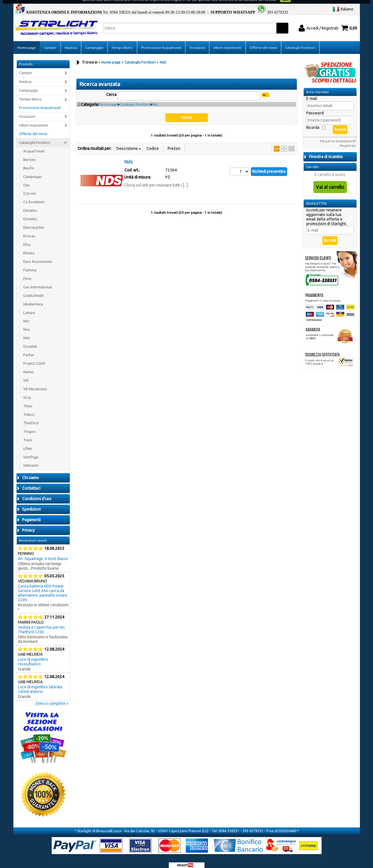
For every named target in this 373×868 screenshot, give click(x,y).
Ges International (37, 280)
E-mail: (312, 92)
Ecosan (29, 229)
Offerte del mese (263, 41)
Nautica (71, 41)
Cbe (27, 178)
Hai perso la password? (338, 134)
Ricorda (313, 121)
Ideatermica (33, 297)
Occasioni (197, 41)
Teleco (29, 408)
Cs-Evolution (34, 195)
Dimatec (30, 204)
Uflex (28, 442)
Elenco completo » (52, 697)
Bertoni (29, 153)
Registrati (348, 139)
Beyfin (29, 161)
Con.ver (30, 187)
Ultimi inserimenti (227, 41)
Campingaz (33, 170)
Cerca (111, 88)
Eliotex (29, 246)
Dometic (30, 212)
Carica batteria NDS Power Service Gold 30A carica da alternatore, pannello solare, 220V (43, 586)
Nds (27, 331)
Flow (27, 272)
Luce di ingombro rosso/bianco (33, 655)
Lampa (29, 306)
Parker (29, 348)
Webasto (31, 459)
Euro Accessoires (38, 255)
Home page (27, 41)
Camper (50, 41)
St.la (27, 391)
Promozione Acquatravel (161, 41)
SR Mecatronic (35, 382)
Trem (28, 433)
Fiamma (30, 263)
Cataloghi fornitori (300, 41)
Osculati (30, 340)
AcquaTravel (34, 144)
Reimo (29, 365)
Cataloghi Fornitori (35, 136)
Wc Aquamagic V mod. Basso (43, 552)
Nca (26, 323)
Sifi (26, 374)
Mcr (26, 314)
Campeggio (94, 41)
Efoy (27, 238)
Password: (315, 106)
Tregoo (30, 425)
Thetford (31, 416)
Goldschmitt (34, 289)
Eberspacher (34, 221)
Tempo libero (122, 41)
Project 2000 (34, 357)
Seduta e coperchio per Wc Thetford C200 (42, 623)
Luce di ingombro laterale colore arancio (40, 683)
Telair (28, 399)
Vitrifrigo (31, 450)
